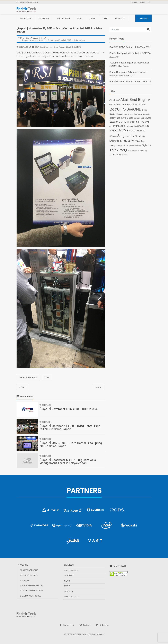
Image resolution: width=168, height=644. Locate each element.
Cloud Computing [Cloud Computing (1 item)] (144, 114)
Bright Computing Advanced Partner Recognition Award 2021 (128, 74)
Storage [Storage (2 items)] (113, 146)
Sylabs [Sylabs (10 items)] (146, 145)
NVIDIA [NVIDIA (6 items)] (114, 130)
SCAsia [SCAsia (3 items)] (113, 136)
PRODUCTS (25, 18)
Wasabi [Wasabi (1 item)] (125, 155)
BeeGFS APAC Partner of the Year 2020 (130, 82)
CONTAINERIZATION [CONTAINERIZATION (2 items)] (119, 118)
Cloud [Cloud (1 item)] (135, 114)
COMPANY (120, 18)
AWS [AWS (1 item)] (144, 104)
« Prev (22, 387)
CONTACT (143, 18)
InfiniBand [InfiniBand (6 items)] (119, 126)
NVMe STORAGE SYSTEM (32, 586)
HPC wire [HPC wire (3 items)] (144, 122)
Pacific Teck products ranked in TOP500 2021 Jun (130, 55)
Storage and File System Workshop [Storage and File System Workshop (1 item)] (129, 146)
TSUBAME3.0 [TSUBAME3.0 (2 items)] (115, 155)
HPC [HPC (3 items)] (129, 122)
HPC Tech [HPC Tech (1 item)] (136, 122)
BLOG (106, 18)
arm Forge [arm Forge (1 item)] (138, 104)
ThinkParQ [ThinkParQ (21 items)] (118, 150)
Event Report (59, 47)
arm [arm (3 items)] (111, 104)
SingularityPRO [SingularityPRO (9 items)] (130, 141)
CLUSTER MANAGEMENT (32, 591)
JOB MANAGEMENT (29, 570)
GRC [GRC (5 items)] (124, 122)
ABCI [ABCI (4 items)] (112, 100)
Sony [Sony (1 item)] (142, 141)
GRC (47, 378)
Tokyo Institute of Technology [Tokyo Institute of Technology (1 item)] (137, 151)
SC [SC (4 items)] (144, 131)
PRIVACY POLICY (72, 597)
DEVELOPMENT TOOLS (31, 596)
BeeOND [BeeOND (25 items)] (134, 109)
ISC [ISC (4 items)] (147, 126)
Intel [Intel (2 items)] (136, 126)
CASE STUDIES (63, 18)
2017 (37, 47)
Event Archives (46, 47)
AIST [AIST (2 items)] (118, 100)
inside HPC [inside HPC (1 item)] (130, 126)
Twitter (85, 625)
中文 (149, 2)
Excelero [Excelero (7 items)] (115, 122)
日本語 (142, 2)
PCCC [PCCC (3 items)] (132, 131)
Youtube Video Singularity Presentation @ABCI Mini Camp (129, 64)
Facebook (67, 625)
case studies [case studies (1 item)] (128, 114)
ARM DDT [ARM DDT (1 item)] (130, 104)
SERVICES (44, 18)
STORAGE (25, 580)
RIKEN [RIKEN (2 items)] (139, 131)
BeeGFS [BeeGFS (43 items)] (117, 109)
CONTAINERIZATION (29, 575)
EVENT (93, 18)
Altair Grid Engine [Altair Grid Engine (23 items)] (135, 99)
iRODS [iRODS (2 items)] (141, 126)
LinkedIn (102, 625)
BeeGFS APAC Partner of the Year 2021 (130, 47)
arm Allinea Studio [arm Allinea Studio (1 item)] (120, 104)
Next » (98, 387)
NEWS (80, 18)
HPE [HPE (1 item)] (111, 126)
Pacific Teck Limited (80, 634)
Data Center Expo (28, 378)
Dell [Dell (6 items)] (149, 118)
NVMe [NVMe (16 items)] (124, 130)
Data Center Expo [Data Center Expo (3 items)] (137, 118)
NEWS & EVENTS (73, 47)
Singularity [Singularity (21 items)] (126, 136)
